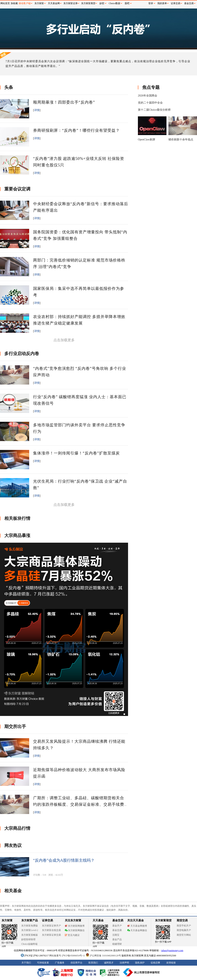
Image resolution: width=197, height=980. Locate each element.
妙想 (102, 3)
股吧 (127, 3)
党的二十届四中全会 (150, 103)
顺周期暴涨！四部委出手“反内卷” (64, 102)
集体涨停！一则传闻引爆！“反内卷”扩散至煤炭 (76, 453)
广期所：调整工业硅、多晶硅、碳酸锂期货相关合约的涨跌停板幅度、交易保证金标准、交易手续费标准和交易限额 (79, 804)
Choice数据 (114, 3)
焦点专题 (151, 87)
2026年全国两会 (148, 96)
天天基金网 (54, 3)
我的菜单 (162, 3)
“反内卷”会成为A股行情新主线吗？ (64, 860)
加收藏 (14, 3)
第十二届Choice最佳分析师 (154, 110)
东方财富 (39, 3)
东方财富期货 (88, 3)
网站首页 (5, 3)
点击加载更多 (64, 340)
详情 (37, 110)
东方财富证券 (71, 3)
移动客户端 (25, 3)
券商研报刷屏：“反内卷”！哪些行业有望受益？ (76, 130)
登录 (151, 3)
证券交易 (176, 3)
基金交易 (189, 3)
